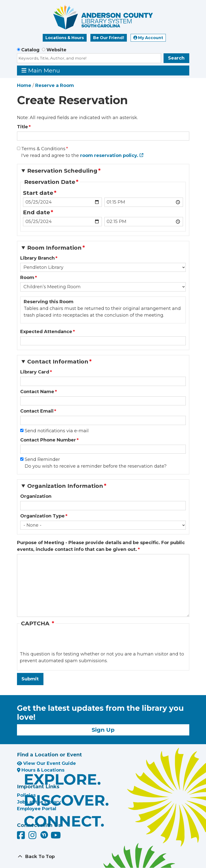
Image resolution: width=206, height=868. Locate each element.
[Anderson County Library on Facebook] (22, 837)
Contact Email (37, 411)
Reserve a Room (55, 85)
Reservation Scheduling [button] (62, 171)
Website (56, 50)
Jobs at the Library (39, 802)
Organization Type (42, 516)
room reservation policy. (109, 155)
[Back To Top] (103, 857)
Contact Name (37, 392)
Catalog (30, 50)
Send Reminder (42, 459)
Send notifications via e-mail (57, 431)
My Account (148, 38)
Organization (36, 496)
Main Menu (41, 70)
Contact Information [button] (58, 362)
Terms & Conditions (43, 149)
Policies (26, 795)
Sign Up (103, 730)
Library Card (35, 372)
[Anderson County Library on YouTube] (56, 837)
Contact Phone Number (48, 440)
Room (27, 278)
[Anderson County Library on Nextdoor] (44, 835)
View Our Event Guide (46, 763)
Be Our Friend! (109, 38)
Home (24, 85)
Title (22, 127)
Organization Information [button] (65, 486)
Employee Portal (37, 809)
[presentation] (58, 641)
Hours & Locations (41, 770)
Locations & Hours (65, 38)
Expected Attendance (46, 332)
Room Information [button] (54, 248)
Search (176, 58)
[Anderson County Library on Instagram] (33, 837)
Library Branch (37, 258)
